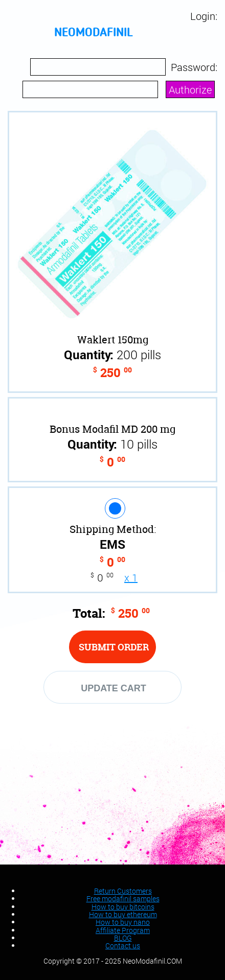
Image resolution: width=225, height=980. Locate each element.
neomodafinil (94, 33)
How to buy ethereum (123, 914)
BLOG (123, 938)
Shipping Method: (113, 529)
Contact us (123, 946)
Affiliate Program (123, 930)
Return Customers (123, 891)
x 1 (131, 577)
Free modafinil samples (123, 899)
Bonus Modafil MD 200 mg (112, 429)
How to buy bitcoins (123, 907)
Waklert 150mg (113, 340)
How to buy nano (123, 922)
